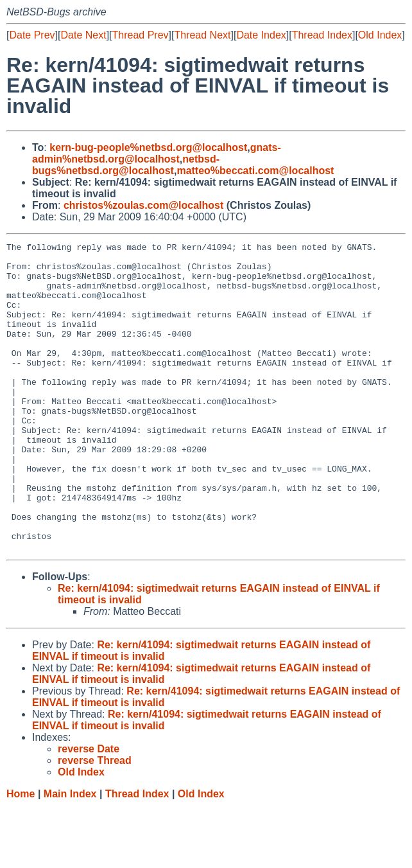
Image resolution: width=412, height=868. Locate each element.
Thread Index (322, 35)
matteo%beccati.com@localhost (255, 171)
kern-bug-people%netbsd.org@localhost (148, 147)
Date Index (261, 35)
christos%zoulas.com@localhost (143, 205)
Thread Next (202, 35)
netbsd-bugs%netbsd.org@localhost (126, 165)
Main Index (70, 855)
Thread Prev (141, 35)
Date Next (83, 35)
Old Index (380, 35)
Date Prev (32, 35)
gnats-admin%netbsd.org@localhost (157, 153)
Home (21, 855)
